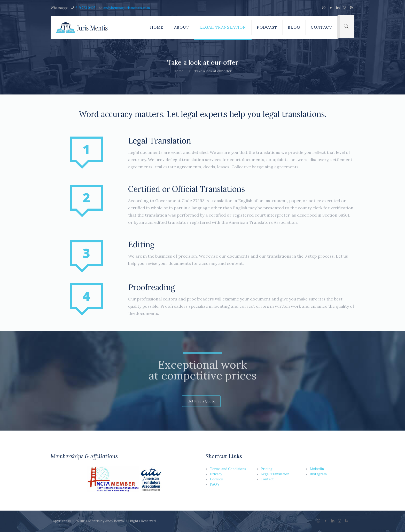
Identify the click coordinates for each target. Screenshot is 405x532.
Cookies (216, 479)
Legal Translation (275, 474)
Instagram (318, 474)
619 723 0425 (85, 8)
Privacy (216, 474)
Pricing (267, 469)
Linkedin (317, 469)
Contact (267, 479)
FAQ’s (215, 484)
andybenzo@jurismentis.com (127, 8)
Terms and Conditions (228, 469)
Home (178, 71)
